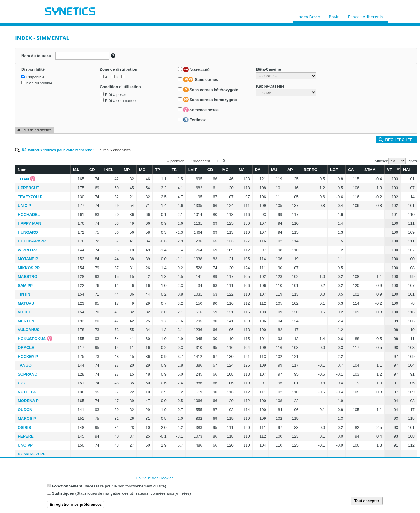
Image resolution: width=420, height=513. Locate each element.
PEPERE (26, 436)
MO (226, 170)
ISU (76, 170)
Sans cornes (201, 79)
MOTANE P (28, 259)
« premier (175, 161)
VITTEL (25, 312)
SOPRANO (28, 374)
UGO (22, 383)
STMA (370, 170)
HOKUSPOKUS (32, 339)
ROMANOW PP (32, 454)
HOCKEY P (28, 356)
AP (290, 170)
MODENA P (28, 401)
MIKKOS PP (29, 268)
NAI (406, 170)
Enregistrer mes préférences (76, 505)
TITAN (23, 179)
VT (392, 169)
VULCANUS (29, 330)
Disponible (36, 77)
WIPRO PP (28, 250)
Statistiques (63, 494)
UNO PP (25, 445)
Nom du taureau (36, 56)
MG (142, 170)
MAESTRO (28, 276)
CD (92, 170)
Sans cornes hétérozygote (211, 90)
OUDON (25, 410)
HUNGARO (28, 232)
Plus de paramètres (37, 130)
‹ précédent (200, 161)
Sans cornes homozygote (210, 100)
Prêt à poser (116, 95)
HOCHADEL (29, 215)
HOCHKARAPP (32, 241)
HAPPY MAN (29, 223)
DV (258, 170)
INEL (109, 170)
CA (351, 170)
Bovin (334, 15)
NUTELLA (27, 392)
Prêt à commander (121, 101)
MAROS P (27, 418)
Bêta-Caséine (268, 69)
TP (158, 170)
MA (242, 170)
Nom (22, 170)
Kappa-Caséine (270, 86)
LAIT (193, 170)
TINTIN (24, 294)
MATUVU (26, 303)
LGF (334, 170)
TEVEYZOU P (30, 197)
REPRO (311, 170)
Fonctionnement (67, 486)
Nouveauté (196, 69)
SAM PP (25, 286)
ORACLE (26, 347)
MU (274, 170)
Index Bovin (309, 15)
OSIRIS (24, 427)
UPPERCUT (29, 188)
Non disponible (39, 83)
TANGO (25, 365)
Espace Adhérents (366, 15)
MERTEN (26, 321)
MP (127, 170)
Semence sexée (201, 110)
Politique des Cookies (155, 478)
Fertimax (195, 120)
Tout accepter (367, 501)
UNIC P (24, 206)
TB (174, 170)
